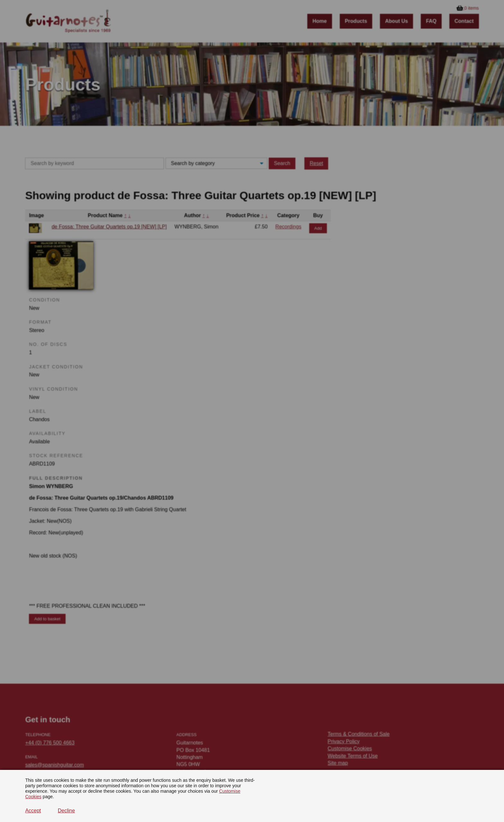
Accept (33, 811)
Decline (66, 811)
